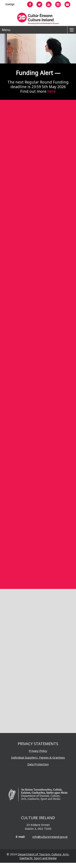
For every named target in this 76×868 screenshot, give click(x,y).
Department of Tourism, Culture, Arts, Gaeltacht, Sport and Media (43, 856)
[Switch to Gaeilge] (10, 4)
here (52, 91)
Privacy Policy (38, 751)
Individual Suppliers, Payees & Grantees (38, 757)
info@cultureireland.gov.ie (50, 837)
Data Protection (38, 764)
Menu (6, 30)
